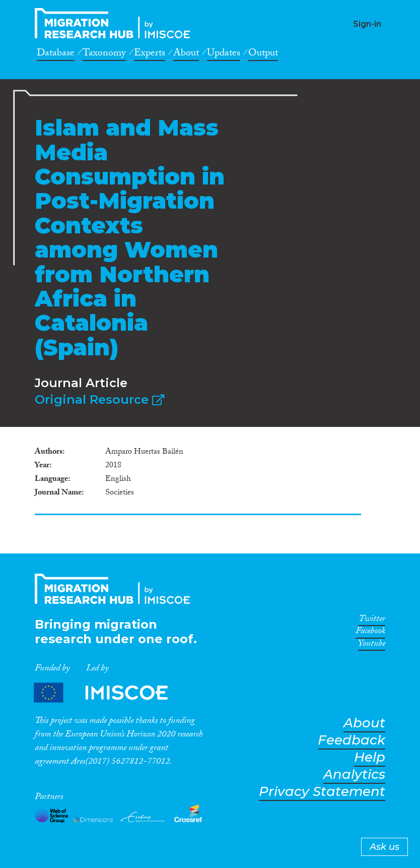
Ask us (384, 847)
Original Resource (99, 399)
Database (56, 54)
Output (263, 54)
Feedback (352, 740)
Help (370, 757)
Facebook (370, 633)
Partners (109, 692)
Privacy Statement (322, 792)
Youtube (372, 645)
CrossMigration (115, 23)
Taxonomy (104, 54)
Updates (224, 54)
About (186, 54)
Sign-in (367, 24)
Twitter (372, 621)
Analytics (354, 774)
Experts (150, 54)
